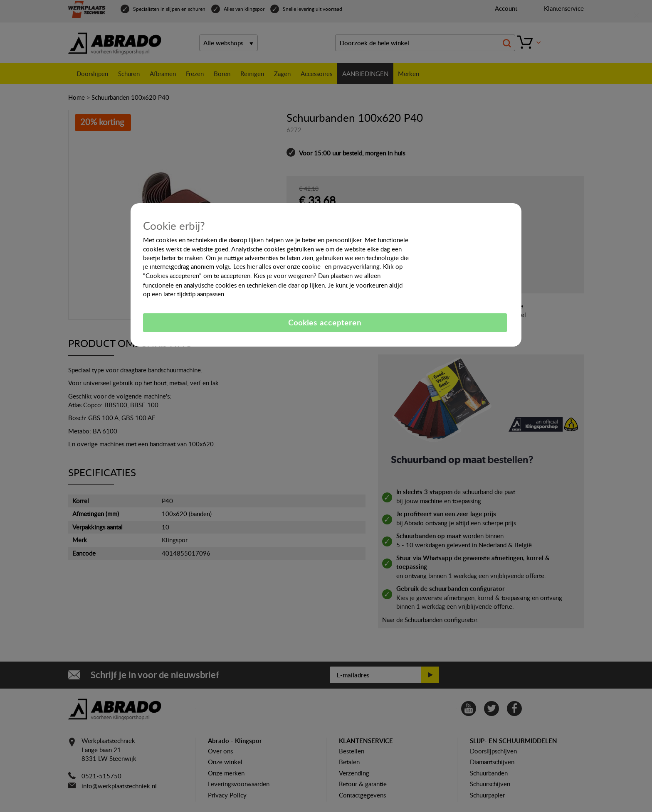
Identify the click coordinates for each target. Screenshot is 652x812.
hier (252, 266)
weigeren (301, 276)
